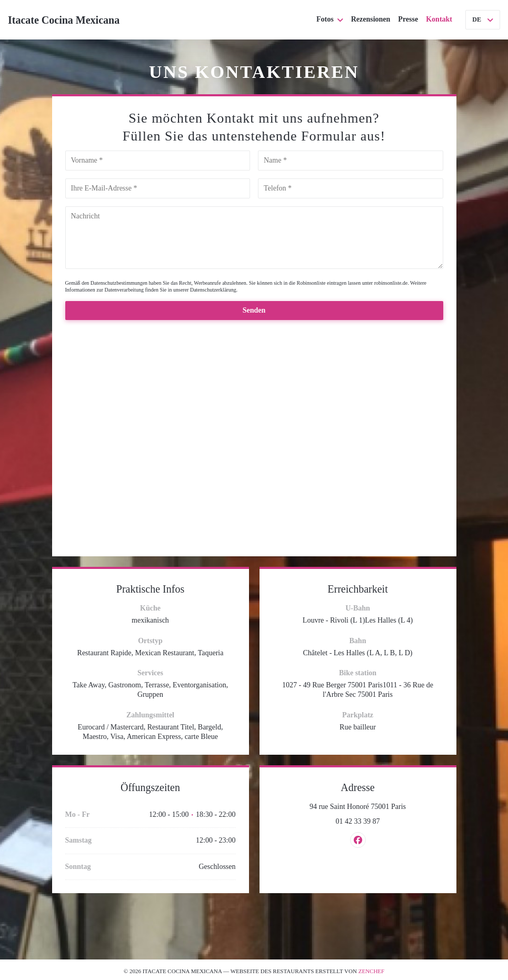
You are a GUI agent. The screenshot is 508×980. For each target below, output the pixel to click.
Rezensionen (371, 19)
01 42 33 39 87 (358, 821)
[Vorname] (158, 161)
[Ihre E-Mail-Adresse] (158, 188)
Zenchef (372, 971)
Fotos (330, 19)
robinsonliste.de (391, 283)
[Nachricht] (254, 238)
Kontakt (439, 19)
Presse (408, 19)
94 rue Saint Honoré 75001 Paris (376, 806)
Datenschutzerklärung (213, 290)
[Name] (351, 161)
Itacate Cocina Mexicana (64, 20)
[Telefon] (351, 188)
